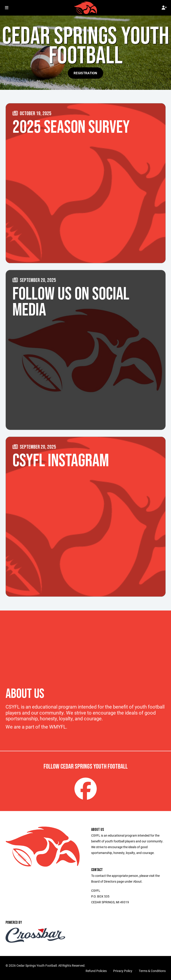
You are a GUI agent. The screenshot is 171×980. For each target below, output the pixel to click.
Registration (85, 73)
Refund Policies (96, 971)
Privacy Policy (123, 971)
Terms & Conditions (152, 971)
